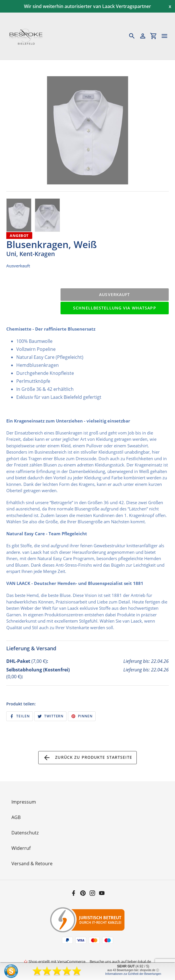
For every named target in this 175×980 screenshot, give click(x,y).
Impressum (24, 802)
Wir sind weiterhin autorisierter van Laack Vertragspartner (87, 6)
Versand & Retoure (32, 864)
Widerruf (21, 848)
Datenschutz (25, 833)
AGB (16, 817)
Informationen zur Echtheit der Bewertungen (133, 974)
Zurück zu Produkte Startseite (87, 758)
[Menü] (167, 36)
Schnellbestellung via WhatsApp (115, 308)
